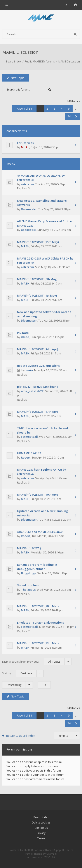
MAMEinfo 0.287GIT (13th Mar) (38, 643)
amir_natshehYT (32, 391)
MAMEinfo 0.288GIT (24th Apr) (38, 349)
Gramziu (51, 854)
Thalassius (28, 590)
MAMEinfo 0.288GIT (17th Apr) (38, 412)
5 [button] (69, 109)
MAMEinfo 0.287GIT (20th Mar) (38, 606)
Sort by (23, 673)
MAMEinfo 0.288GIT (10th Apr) (38, 494)
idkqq (25, 337)
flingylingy (28, 573)
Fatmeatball (29, 437)
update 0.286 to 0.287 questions (38, 366)
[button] (76, 116)
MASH (25, 246)
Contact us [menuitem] (41, 828)
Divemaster (29, 209)
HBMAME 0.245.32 (29, 453)
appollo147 (29, 230)
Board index (41, 817)
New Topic (15, 78)
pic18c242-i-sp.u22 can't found (38, 387)
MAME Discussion (20, 52)
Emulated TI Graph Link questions (40, 623)
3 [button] (55, 109)
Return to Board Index (21, 736)
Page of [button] (24, 109)
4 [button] (62, 109)
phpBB (27, 850)
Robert (26, 457)
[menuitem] (75, 5)
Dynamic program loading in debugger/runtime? (37, 567)
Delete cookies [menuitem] (41, 823)
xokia (29, 370)
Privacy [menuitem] (41, 833)
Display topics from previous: (37, 662)
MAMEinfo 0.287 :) (29, 548)
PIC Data (23, 333)
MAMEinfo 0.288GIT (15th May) (38, 242)
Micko (25, 147)
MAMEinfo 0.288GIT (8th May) (37, 279)
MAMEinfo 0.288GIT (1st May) (37, 295)
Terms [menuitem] (41, 838)
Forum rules (25, 143)
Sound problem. (28, 585)
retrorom (27, 184)
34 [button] (69, 116)
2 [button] (47, 109)
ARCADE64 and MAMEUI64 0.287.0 (40, 532)
